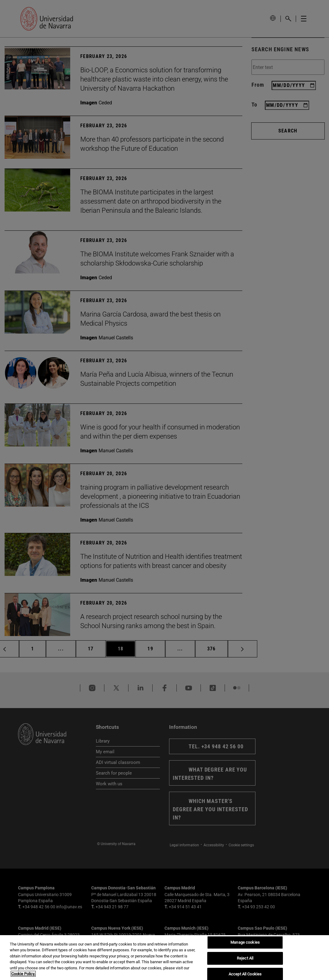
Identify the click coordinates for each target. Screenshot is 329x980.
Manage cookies (245, 943)
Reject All (245, 958)
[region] (164, 958)
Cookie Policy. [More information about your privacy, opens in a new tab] (23, 974)
